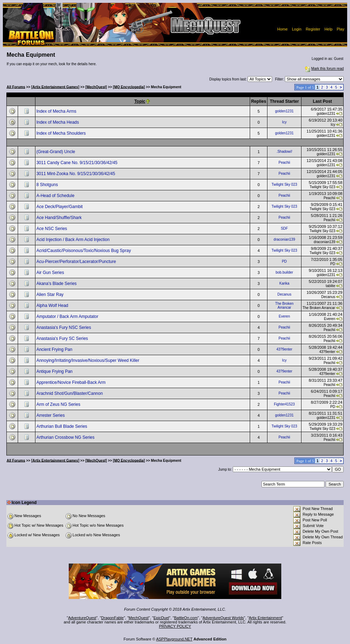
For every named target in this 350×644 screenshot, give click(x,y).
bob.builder (284, 272)
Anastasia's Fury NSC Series (64, 327)
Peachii (284, 163)
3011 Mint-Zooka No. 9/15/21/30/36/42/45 (77, 174)
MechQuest (139, 618)
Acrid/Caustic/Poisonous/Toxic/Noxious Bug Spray (84, 251)
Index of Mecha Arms (57, 111)
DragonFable (113, 618)
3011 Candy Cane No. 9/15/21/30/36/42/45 (78, 163)
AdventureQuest (82, 618)
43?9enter (284, 349)
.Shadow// (284, 152)
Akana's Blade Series (57, 284)
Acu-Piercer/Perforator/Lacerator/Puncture (77, 262)
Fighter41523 (284, 404)
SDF (284, 228)
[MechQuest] (96, 87)
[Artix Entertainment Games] (55, 87)
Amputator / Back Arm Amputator (68, 317)
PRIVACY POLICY (175, 626)
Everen (284, 316)
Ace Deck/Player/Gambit (60, 207)
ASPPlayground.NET (174, 639)
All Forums (16, 87)
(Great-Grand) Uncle (57, 152)
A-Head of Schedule (56, 196)
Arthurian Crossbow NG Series (66, 437)
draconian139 (284, 239)
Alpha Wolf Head (53, 306)
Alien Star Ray (51, 295)
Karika (284, 283)
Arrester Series (51, 415)
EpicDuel (161, 618)
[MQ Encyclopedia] (129, 87)
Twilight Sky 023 (284, 184)
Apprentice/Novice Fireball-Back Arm (72, 382)
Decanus (284, 294)
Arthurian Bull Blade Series (63, 426)
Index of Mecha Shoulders (62, 133)
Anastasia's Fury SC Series (63, 338)
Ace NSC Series (52, 229)
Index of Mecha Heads (58, 122)
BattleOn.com (186, 618)
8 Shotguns (48, 185)
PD (284, 261)
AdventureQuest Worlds (223, 618)
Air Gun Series (51, 273)
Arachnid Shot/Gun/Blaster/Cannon (70, 393)
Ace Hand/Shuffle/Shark (60, 218)
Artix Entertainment (265, 618)
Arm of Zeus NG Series (59, 404)
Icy (284, 122)
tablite (331, 286)
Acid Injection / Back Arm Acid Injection (74, 240)
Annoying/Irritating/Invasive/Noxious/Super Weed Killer (89, 360)
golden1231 (284, 111)
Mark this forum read (324, 69)
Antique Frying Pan (55, 371)
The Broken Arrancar (284, 306)
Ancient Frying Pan (55, 349)
